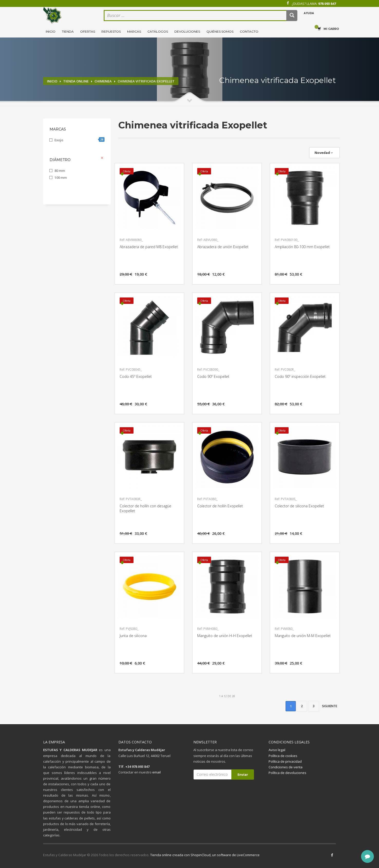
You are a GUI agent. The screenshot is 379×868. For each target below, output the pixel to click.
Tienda (68, 31)
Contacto (249, 31)
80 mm (60, 171)
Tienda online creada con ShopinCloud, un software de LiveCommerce (205, 855)
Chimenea (103, 81)
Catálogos (158, 31)
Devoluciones (187, 31)
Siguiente (330, 706)
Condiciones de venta (286, 767)
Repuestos (111, 31)
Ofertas (88, 31)
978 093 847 (327, 4)
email (157, 772)
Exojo (79, 140)
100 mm (61, 178)
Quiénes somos (220, 31)
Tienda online (76, 81)
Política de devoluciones (287, 773)
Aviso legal (277, 750)
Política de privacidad (285, 761)
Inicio (51, 31)
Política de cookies (283, 756)
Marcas (134, 31)
